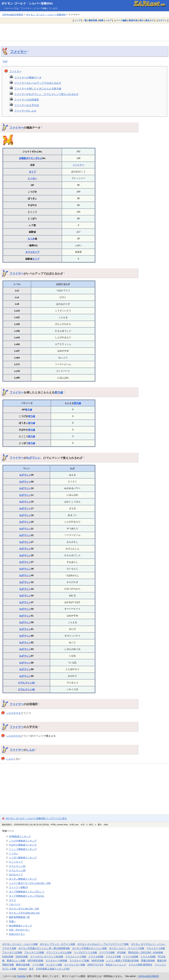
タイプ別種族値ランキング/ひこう (27, 892)
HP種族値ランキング (20, 836)
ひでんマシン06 (26, 689)
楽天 (31, 969)
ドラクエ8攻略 (131, 957)
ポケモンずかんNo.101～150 (24, 909)
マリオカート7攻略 (79, 960)
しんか (31, 750)
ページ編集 (122, 20)
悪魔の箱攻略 (148, 960)
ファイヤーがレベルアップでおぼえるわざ (38, 83)
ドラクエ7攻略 (113, 957)
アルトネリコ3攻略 (34, 952)
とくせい (32, 178)
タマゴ (29, 252)
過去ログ (150, 20)
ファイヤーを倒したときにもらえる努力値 (38, 89)
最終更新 (93, 20)
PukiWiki (21, 976)
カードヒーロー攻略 (75, 965)
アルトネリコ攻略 (156, 948)
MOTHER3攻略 (35, 960)
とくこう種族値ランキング (23, 849)
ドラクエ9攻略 (148, 957)
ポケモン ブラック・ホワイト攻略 (57, 944)
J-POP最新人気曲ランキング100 (53, 969)
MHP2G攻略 (98, 960)
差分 (141, 20)
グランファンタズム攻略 (59, 952)
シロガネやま (14, 713)
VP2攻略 (121, 952)
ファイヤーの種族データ (28, 77)
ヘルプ (108, 20)
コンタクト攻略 (54, 965)
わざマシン (33, 458)
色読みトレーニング (116, 965)
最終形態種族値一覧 (19, 917)
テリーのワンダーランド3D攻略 (47, 957)
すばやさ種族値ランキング (23, 845)
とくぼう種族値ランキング (23, 858)
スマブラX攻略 (107, 952)
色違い (12, 921)
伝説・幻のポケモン (19, 930)
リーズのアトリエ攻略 (85, 952)
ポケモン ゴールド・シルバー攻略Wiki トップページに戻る (36, 818)
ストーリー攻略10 (18, 887)
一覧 (85, 20)
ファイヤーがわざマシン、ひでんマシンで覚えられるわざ (46, 94)
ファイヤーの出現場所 (27, 100)
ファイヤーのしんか (25, 111)
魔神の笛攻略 (23, 965)
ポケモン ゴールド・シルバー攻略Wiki (27, 3)
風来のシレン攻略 (16, 960)
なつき (31, 239)
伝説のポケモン (17, 934)
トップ (77, 20)
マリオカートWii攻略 (56, 960)
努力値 (59, 392)
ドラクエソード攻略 (76, 957)
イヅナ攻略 (38, 965)
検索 (101, 20)
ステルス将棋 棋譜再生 (140, 965)
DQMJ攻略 (8, 957)
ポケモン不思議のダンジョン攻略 (89, 948)
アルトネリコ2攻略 (12, 952)
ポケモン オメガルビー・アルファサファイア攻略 (103, 944)
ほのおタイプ (16, 875)
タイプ (32, 172)
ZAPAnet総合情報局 (13, 15)
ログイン (163, 20)
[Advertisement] (84, 32)
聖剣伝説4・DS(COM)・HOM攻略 (146, 952)
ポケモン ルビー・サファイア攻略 (127, 948)
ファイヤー (18, 52)
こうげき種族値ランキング (23, 841)
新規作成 (133, 20)
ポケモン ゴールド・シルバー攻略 (20, 944)
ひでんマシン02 (26, 683)
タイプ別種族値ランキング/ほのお (27, 896)
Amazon (23, 969)
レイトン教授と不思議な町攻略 (123, 960)
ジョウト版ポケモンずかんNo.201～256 (30, 883)
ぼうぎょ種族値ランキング (23, 879)
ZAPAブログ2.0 (95, 965)
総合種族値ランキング (20, 926)
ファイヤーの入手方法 (27, 105)
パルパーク (15, 904)
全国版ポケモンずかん (31, 158)
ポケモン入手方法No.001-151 (24, 913)
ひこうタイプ (16, 862)
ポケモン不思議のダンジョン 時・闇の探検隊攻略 (44, 948)
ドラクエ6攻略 (96, 957)
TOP (5, 61)
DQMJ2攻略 (22, 957)
